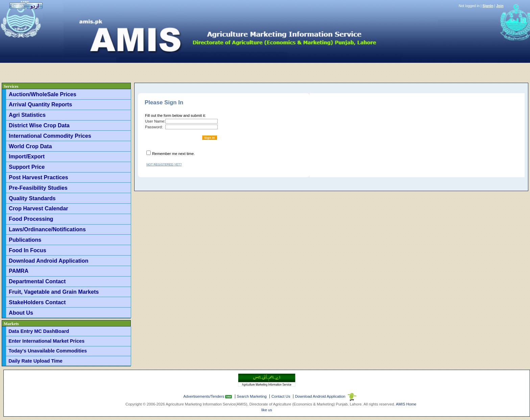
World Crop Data (30, 146)
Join (500, 6)
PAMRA (19, 271)
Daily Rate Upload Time (35, 361)
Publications (25, 240)
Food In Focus (28, 250)
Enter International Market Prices (46, 341)
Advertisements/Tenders (204, 396)
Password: (154, 127)
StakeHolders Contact (37, 302)
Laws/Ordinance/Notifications (47, 229)
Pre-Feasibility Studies (38, 188)
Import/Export (27, 156)
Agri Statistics (27, 115)
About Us (21, 313)
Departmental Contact (37, 281)
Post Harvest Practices (38, 177)
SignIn (488, 6)
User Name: (155, 121)
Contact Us (281, 396)
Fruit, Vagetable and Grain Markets (54, 292)
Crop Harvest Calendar (38, 208)
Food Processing (31, 219)
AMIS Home (406, 404)
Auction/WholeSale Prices (43, 94)
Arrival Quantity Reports (40, 104)
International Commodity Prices (50, 136)
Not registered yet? (164, 164)
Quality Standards (32, 198)
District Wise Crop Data (39, 125)
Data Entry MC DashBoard (39, 331)
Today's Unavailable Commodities (48, 351)
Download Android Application (49, 261)
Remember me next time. (173, 154)
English (18, 6)
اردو (35, 6)
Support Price (27, 167)
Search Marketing (252, 396)
